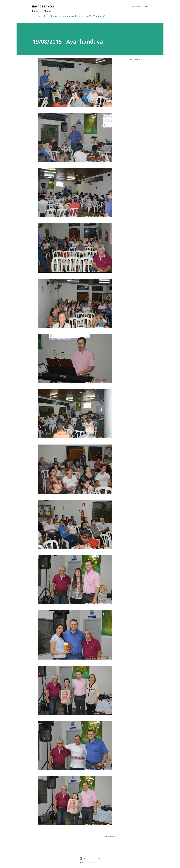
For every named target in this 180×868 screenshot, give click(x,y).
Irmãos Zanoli (43, 6)
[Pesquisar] (136, 6)
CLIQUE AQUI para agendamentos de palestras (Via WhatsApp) (71, 16)
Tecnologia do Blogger (90, 858)
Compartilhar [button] (136, 59)
